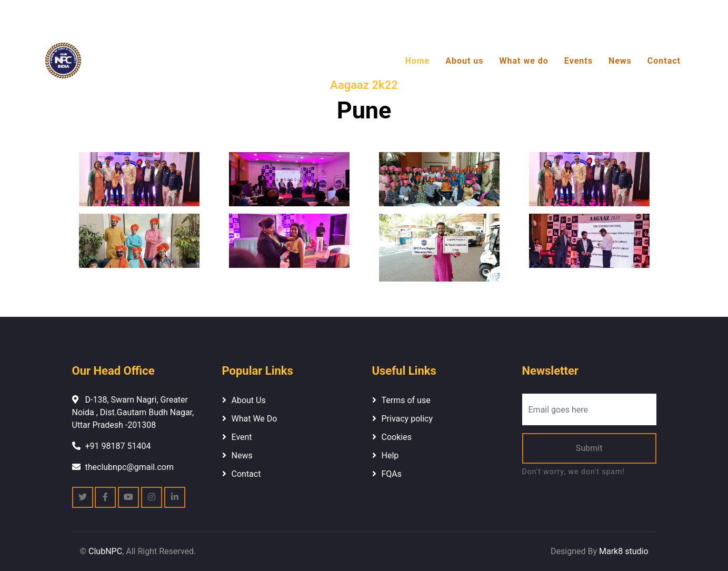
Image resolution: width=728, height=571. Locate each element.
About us (464, 61)
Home (417, 61)
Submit (589, 448)
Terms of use (406, 400)
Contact (664, 61)
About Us (249, 400)
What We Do (255, 419)
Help (390, 455)
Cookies (397, 437)
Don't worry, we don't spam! (574, 472)
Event (242, 437)
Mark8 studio (624, 551)
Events (579, 61)
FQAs (392, 474)
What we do (524, 61)
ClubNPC (105, 551)
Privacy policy (407, 419)
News (620, 61)
